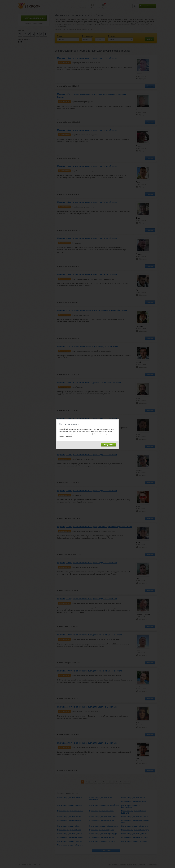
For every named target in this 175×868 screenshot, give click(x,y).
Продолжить (108, 445)
